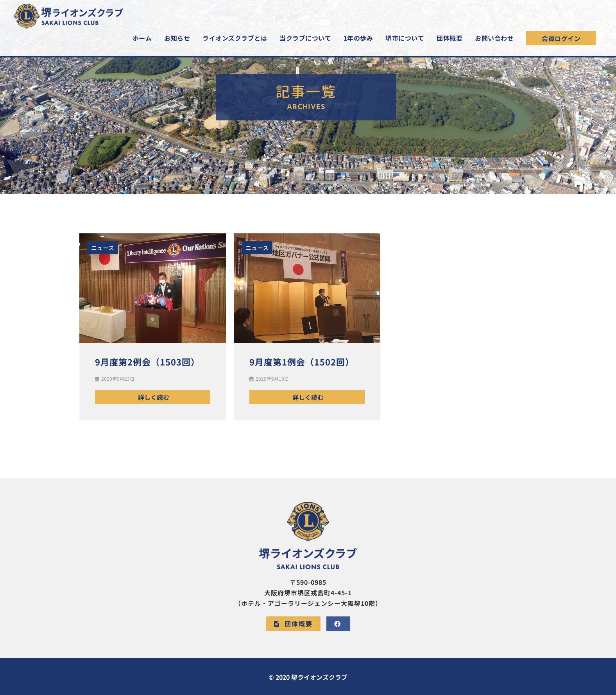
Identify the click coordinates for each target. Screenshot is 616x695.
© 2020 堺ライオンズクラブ (308, 677)
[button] (561, 41)
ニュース (103, 248)
